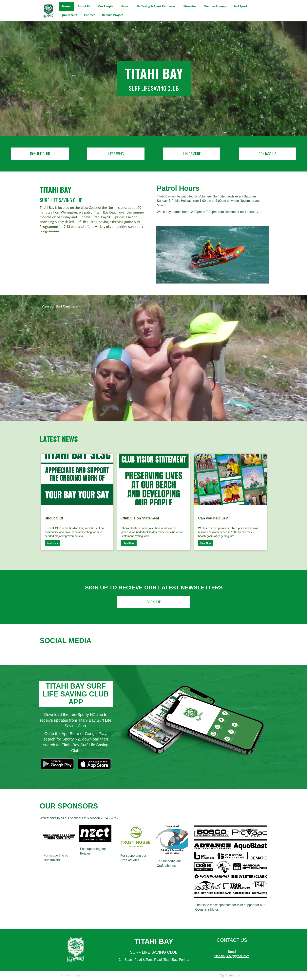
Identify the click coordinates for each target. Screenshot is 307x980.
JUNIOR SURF (192, 153)
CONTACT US (267, 153)
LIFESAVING (116, 153)
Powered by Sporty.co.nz (76, 975)
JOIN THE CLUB (40, 153)
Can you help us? (213, 518)
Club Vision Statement (140, 518)
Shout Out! (54, 518)
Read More (52, 543)
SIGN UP (154, 602)
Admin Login (231, 975)
